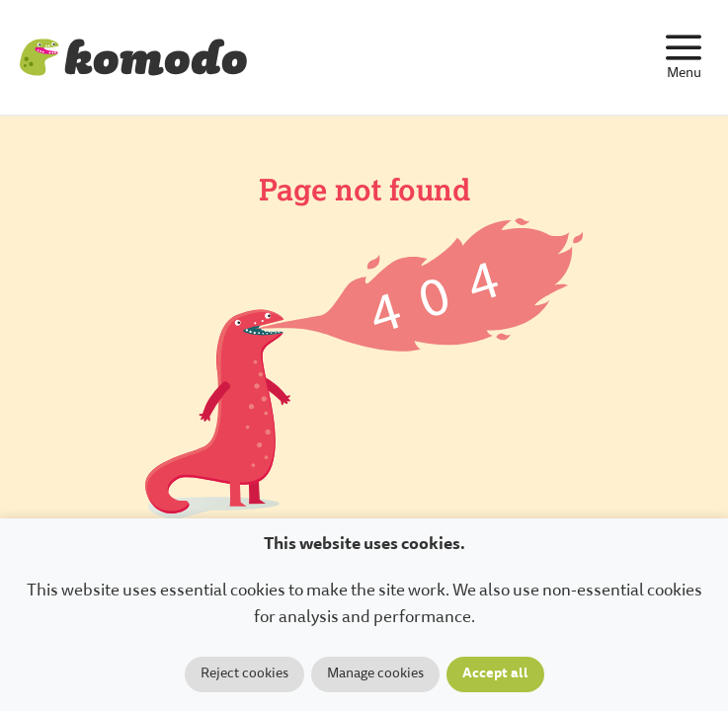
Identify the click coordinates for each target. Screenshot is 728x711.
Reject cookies (244, 674)
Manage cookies (375, 674)
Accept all (495, 674)
